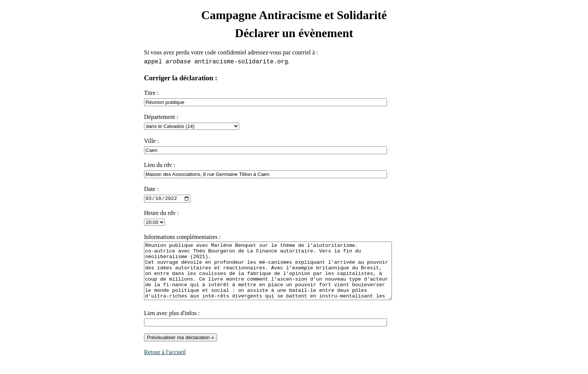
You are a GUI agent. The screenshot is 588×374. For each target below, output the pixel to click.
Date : (151, 189)
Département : (161, 117)
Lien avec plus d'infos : (172, 324)
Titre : (151, 93)
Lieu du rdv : (160, 165)
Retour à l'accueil (165, 363)
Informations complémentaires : (182, 237)
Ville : (151, 141)
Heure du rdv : (161, 213)
